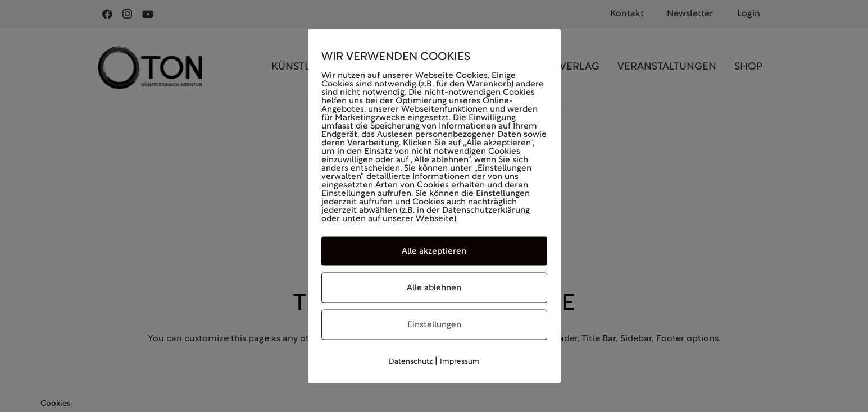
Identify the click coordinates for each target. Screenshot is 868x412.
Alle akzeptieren (434, 251)
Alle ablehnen (434, 288)
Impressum (460, 362)
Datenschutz (411, 362)
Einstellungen (434, 325)
